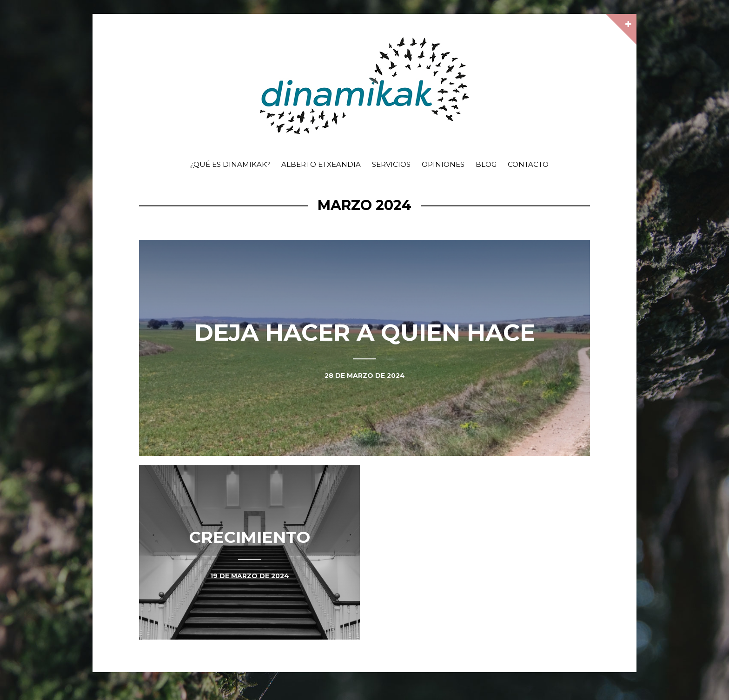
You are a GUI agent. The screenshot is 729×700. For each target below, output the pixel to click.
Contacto (528, 164)
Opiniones (443, 164)
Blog (486, 164)
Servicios (391, 164)
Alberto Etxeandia (321, 164)
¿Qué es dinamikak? (230, 164)
